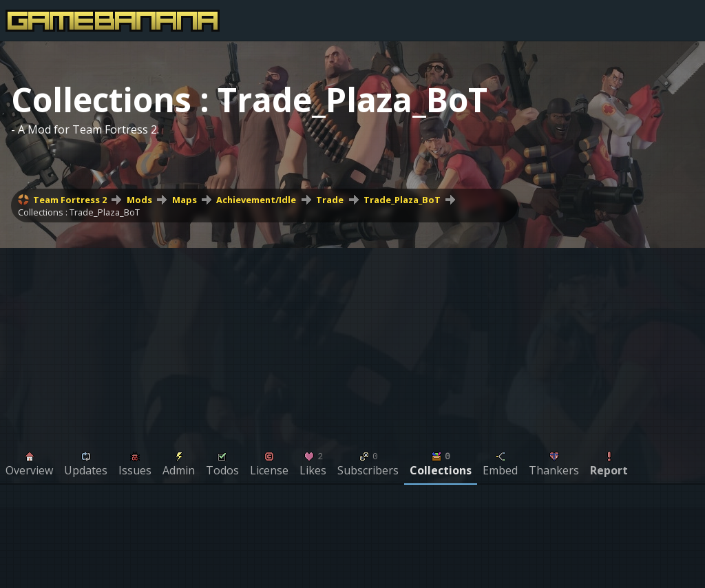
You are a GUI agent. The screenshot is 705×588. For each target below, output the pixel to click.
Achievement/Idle (256, 200)
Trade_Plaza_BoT (402, 200)
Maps (185, 200)
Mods (139, 200)
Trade (330, 200)
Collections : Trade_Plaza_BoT (79, 212)
